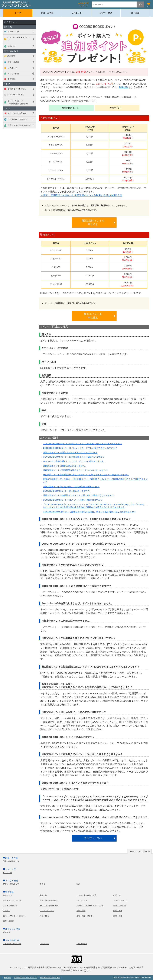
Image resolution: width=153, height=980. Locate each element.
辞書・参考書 (47, 13)
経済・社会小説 (120, 906)
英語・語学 (81, 911)
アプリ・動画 (106, 13)
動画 (78, 884)
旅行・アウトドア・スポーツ (15, 916)
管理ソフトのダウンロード (19, 125)
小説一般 (117, 895)
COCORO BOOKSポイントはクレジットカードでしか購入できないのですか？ (80, 448)
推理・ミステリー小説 (12, 900)
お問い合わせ (82, 944)
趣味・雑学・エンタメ (85, 916)
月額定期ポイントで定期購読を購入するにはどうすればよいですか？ (75, 470)
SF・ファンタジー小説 (49, 906)
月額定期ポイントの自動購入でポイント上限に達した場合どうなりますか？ (79, 495)
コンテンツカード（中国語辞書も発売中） (18, 102)
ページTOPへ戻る (139, 851)
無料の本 (11, 46)
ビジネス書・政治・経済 (86, 895)
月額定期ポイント (70, 108)
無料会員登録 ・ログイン (83, 4)
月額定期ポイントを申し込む (93, 222)
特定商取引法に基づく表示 (50, 978)
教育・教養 (118, 911)
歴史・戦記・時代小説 (49, 900)
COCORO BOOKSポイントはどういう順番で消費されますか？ (73, 500)
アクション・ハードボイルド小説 (90, 906)
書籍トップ (7, 895)
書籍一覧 (43, 895)
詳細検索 (11, 56)
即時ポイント (116, 108)
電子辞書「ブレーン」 (17, 89)
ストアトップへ (93, 838)
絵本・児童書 (8, 921)
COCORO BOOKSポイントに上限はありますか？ (66, 491)
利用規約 (124, 87)
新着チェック (13, 31)
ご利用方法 (44, 944)
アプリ (42, 884)
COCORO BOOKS (16, 95)
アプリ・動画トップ (11, 884)
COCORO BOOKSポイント (19, 39)
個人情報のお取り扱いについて (25, 978)
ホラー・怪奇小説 (10, 906)
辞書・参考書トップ (11, 861)
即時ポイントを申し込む (93, 316)
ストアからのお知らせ (17, 113)
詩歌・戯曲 (118, 916)
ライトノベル (82, 900)
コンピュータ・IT (120, 900)
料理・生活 (44, 916)
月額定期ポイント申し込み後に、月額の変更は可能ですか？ (71, 487)
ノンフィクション (47, 911)
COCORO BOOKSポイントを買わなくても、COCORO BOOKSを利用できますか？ (83, 443)
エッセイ (7, 911)
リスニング (76, 13)
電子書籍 (135, 13)
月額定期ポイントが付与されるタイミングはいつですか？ (70, 452)
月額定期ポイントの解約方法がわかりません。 (65, 466)
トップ (18, 13)
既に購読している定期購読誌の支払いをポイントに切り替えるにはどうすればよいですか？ (86, 475)
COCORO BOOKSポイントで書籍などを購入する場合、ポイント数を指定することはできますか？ (89, 512)
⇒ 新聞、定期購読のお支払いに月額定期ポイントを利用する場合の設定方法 (81, 195)
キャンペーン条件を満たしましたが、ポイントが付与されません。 (74, 461)
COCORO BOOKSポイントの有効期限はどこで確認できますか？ (74, 457)
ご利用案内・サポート (17, 119)
